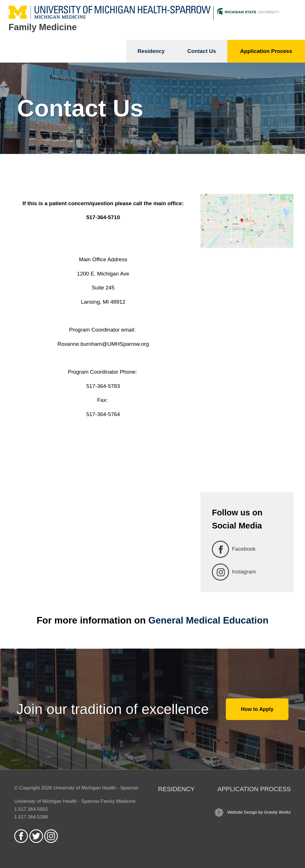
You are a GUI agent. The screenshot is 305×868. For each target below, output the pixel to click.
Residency (151, 51)
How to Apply (257, 709)
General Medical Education (208, 620)
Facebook (234, 549)
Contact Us (202, 51)
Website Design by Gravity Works (253, 813)
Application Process (266, 51)
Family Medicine (43, 27)
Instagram (234, 572)
